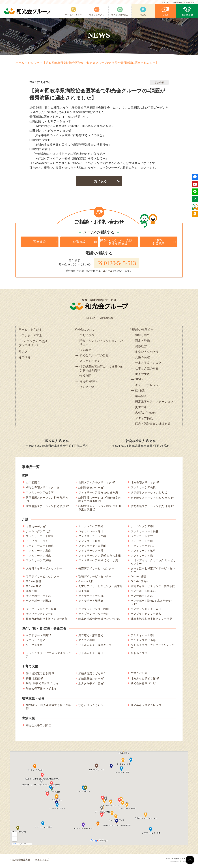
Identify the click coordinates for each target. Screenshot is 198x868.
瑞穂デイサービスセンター (95, 579)
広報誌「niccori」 (147, 415)
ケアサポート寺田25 (39, 603)
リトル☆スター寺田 (91, 656)
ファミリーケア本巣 (91, 553)
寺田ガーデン (34, 529)
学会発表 (159, 82)
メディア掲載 (144, 421)
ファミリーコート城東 (40, 539)
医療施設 (39, 242)
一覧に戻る (99, 181)
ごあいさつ (87, 337)
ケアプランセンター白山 (94, 612)
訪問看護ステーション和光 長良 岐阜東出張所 (100, 510)
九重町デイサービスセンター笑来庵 (101, 589)
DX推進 (140, 393)
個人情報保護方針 (21, 862)
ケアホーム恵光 (36, 643)
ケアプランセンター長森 (41, 612)
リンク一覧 (87, 389)
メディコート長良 (37, 544)
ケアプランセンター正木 (41, 617)
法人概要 (85, 352)
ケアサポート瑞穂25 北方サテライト (152, 605)
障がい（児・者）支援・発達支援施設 (118, 242)
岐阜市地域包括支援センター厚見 (152, 621)
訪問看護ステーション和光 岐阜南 (47, 500)
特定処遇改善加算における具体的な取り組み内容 (101, 370)
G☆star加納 (34, 589)
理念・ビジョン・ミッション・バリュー (101, 344)
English (162, 3)
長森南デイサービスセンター (96, 571)
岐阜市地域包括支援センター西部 (47, 621)
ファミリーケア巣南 (38, 553)
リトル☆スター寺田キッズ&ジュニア (153, 649)
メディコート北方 (142, 539)
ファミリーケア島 (142, 558)
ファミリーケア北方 (143, 548)
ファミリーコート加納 (92, 539)
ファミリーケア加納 (38, 563)
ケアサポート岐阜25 (144, 594)
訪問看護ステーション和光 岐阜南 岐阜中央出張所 (100, 502)
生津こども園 (139, 676)
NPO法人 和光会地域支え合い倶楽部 (48, 709)
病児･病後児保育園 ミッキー (44, 686)
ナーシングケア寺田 (143, 529)
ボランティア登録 (36, 343)
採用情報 (25, 360)
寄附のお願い (190, 3)
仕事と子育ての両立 (148, 365)
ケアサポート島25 (142, 599)
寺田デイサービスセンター (43, 579)
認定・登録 (143, 342)
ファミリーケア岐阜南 (40, 495)
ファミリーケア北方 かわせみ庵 (98, 495)
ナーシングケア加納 (91, 529)
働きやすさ (143, 376)
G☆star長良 (86, 584)
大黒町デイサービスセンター (44, 571)
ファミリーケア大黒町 (92, 548)
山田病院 (32, 485)
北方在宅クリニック (143, 485)
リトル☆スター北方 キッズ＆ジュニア (49, 657)
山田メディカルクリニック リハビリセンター (153, 565)
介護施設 (79, 242)
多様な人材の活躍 (147, 353)
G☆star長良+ (139, 584)
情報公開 (85, 378)
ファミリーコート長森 (145, 534)
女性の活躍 (143, 359)
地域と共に (143, 337)
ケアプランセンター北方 (146, 617)
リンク (23, 353)
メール (108, 272)
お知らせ (34, 63)
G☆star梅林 (34, 584)
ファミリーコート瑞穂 (40, 548)
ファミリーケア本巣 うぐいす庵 (98, 563)
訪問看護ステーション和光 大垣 (151, 501)
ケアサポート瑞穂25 (91, 603)
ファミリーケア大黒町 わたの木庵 (100, 558)
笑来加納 (32, 594)
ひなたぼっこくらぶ (91, 708)
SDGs (139, 381)
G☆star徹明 (139, 579)
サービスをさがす (30, 330)
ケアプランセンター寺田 (146, 612)
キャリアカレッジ (147, 387)
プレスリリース (29, 347)
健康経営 (141, 348)
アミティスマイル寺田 (145, 643)
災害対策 (141, 410)
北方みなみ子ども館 (143, 681)
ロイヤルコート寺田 (91, 534)
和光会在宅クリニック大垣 (43, 490)
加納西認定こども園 (91, 676)
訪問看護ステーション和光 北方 (151, 509)
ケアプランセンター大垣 (94, 617)
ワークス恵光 (34, 648)
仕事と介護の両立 (147, 370)
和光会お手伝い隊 (37, 728)
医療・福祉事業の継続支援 (153, 427)
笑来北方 (84, 594)
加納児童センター (89, 681)
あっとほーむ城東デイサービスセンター (153, 573)
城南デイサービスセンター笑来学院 (153, 589)
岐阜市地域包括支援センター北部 (99, 621)
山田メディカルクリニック (95, 485)
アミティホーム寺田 (143, 638)
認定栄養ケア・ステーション (154, 404)
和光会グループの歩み (94, 357)
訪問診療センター (89, 490)
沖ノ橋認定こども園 (38, 676)
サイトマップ (42, 862)
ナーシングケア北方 (38, 534)
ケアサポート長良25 (39, 599)
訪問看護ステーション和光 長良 (46, 509)
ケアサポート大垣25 (91, 599)
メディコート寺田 (142, 544)
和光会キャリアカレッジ (146, 708)
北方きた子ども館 (89, 686)
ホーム (20, 63)
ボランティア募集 (30, 337)
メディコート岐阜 (89, 544)
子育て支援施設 (159, 242)
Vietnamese (175, 3)
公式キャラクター (91, 363)
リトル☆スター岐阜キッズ (95, 648)
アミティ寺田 (87, 643)
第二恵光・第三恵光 (91, 638)
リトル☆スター (141, 656)
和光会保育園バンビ (143, 686)
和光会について (85, 330)
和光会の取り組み (142, 330)
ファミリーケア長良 (143, 490)
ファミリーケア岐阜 (143, 553)
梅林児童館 (33, 681)
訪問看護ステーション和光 (147, 495)
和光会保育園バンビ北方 (41, 691)
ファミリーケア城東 (38, 558)
